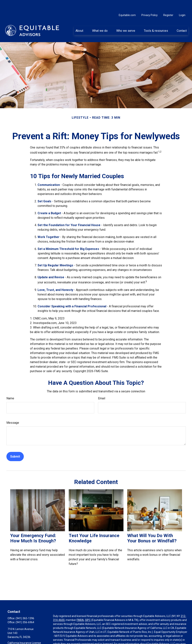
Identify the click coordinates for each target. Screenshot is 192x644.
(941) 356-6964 (25, 611)
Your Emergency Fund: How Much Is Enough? (33, 527)
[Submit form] (15, 445)
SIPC (88, 609)
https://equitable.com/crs (74, 636)
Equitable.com (127, 4)
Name (10, 387)
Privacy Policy (150, 4)
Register (168, 4)
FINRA (80, 609)
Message (13, 411)
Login (182, 4)
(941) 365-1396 (25, 607)
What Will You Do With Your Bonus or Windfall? (152, 527)
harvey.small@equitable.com (25, 642)
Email (102, 387)
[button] (79, 19)
